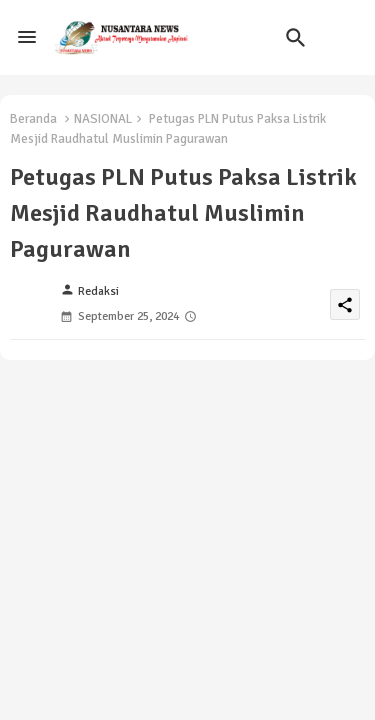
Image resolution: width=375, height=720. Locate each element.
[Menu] (27, 38)
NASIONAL (103, 119)
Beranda (33, 119)
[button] (296, 38)
